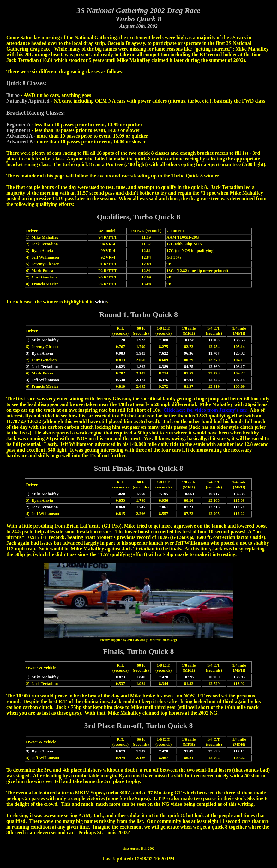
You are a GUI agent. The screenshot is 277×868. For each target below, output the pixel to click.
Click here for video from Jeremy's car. (205, 410)
